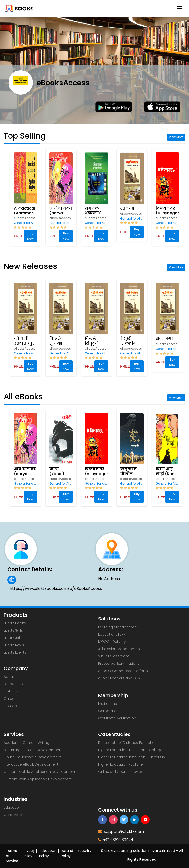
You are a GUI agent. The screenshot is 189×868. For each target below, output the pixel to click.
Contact (11, 706)
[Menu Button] (179, 8)
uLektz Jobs (14, 638)
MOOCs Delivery (112, 642)
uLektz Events (15, 652)
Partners (11, 691)
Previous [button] (2, 197)
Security (84, 851)
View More (176, 137)
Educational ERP (112, 634)
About (9, 677)
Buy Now (30, 236)
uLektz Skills (13, 630)
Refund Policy (67, 853)
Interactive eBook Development (31, 764)
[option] (26, 197)
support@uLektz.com (121, 831)
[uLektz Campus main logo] (19, 8)
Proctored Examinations (119, 664)
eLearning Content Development (32, 750)
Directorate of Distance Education (127, 743)
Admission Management (120, 649)
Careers (11, 699)
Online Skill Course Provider (121, 772)
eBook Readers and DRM (119, 678)
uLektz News (14, 645)
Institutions (107, 704)
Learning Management (118, 627)
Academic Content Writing (26, 743)
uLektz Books (15, 623)
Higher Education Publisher (121, 764)
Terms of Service (12, 856)
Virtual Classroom (114, 656)
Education (12, 807)
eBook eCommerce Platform (123, 671)
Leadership (13, 684)
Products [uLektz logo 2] (16, 615)
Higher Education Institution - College (130, 750)
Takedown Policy (48, 853)
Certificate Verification (117, 718)
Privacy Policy (29, 853)
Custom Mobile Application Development (39, 772)
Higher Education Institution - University (132, 757)
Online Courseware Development (32, 757)
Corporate (13, 815)
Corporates (108, 711)
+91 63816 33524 (116, 840)
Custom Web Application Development (38, 779)
